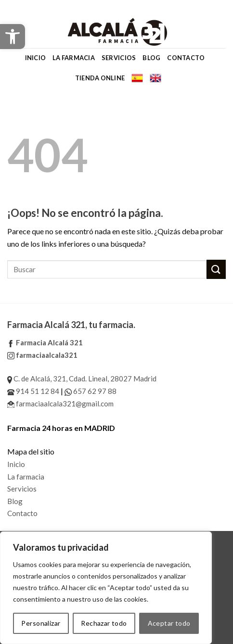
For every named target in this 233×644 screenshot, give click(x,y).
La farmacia (74, 58)
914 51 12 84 (33, 391)
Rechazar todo (104, 623)
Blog (151, 58)
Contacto (186, 58)
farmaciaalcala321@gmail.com (60, 404)
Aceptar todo (169, 623)
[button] (13, 37)
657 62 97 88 (91, 391)
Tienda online (100, 78)
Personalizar (41, 623)
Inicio (36, 58)
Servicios (119, 58)
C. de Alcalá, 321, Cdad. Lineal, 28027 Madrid (82, 379)
